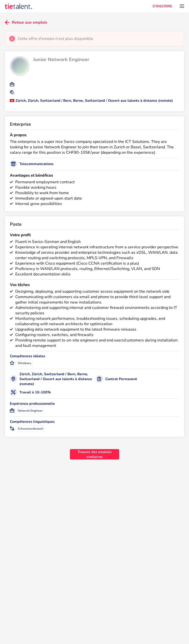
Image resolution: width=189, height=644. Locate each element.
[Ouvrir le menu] (182, 6)
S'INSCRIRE (162, 6)
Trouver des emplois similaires (94, 454)
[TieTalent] (18, 6)
